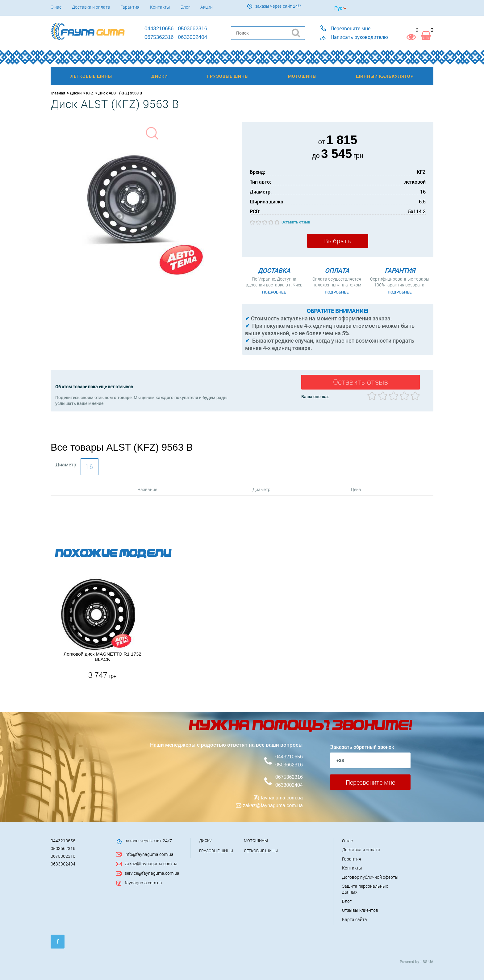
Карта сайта (355, 919)
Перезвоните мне (370, 782)
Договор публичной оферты (370, 876)
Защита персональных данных (365, 888)
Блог (185, 7)
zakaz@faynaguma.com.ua (273, 805)
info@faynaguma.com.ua (149, 854)
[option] (102, 628)
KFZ (90, 93)
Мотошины (256, 840)
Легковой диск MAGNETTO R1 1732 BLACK (102, 656)
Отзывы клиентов (360, 909)
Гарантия (130, 7)
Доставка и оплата (91, 7)
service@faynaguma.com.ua (152, 872)
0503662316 (289, 764)
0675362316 (289, 777)
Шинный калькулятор (385, 76)
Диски (76, 93)
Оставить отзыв (296, 222)
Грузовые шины (216, 850)
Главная (58, 93)
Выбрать (338, 241)
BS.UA (428, 961)
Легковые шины (261, 850)
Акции (207, 7)
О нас (56, 7)
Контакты (160, 7)
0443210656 (289, 756)
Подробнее (274, 292)
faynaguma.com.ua (282, 797)
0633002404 (289, 784)
